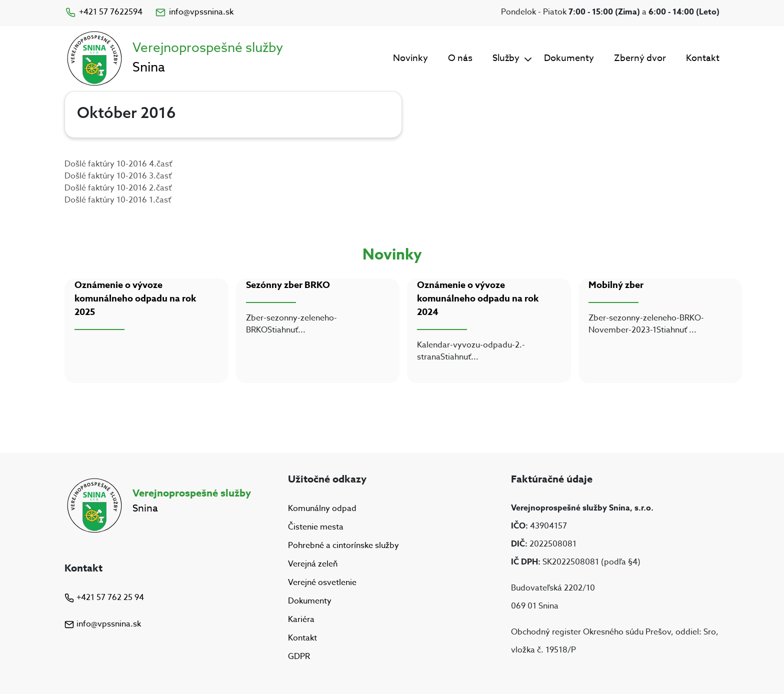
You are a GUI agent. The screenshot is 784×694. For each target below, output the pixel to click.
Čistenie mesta (316, 527)
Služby (506, 58)
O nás (460, 58)
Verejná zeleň (313, 564)
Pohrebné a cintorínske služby (343, 545)
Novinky (410, 58)
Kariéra (301, 619)
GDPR (299, 657)
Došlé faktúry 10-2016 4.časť (118, 164)
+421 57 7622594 (103, 12)
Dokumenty (569, 58)
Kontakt (703, 58)
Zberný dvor (640, 58)
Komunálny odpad (322, 508)
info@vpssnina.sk (194, 12)
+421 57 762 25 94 (104, 597)
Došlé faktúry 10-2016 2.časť (118, 188)
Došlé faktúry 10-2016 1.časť (118, 200)
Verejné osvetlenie (322, 582)
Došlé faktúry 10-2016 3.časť (118, 176)
